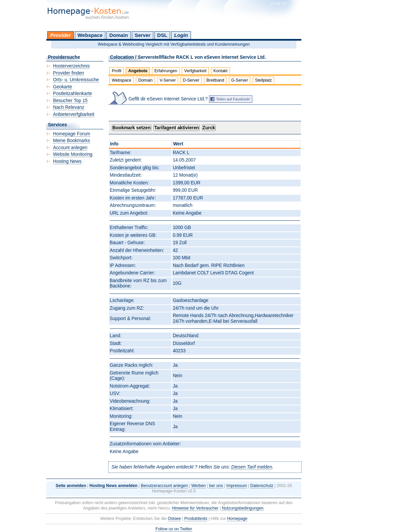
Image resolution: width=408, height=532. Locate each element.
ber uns (216, 486)
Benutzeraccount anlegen (164, 486)
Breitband (215, 80)
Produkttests (196, 519)
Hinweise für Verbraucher (195, 508)
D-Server (191, 80)
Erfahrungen (166, 71)
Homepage (237, 519)
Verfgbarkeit (195, 71)
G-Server (240, 80)
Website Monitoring (73, 154)
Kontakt (220, 71)
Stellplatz (263, 80)
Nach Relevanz (69, 107)
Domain (119, 35)
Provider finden (68, 73)
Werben (198, 486)
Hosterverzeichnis (71, 66)
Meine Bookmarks (71, 141)
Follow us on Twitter (174, 529)
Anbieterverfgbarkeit (74, 114)
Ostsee (174, 519)
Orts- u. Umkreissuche (76, 80)
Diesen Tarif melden (252, 467)
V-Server (168, 80)
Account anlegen (70, 148)
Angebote (138, 71)
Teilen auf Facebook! (233, 99)
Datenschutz (262, 486)
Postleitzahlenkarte (72, 94)
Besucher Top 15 (70, 101)
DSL (162, 35)
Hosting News (67, 161)
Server (142, 35)
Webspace (90, 35)
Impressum (237, 486)
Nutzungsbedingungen (243, 508)
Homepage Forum (72, 134)
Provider (61, 35)
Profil (116, 71)
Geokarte (63, 87)
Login (181, 35)
